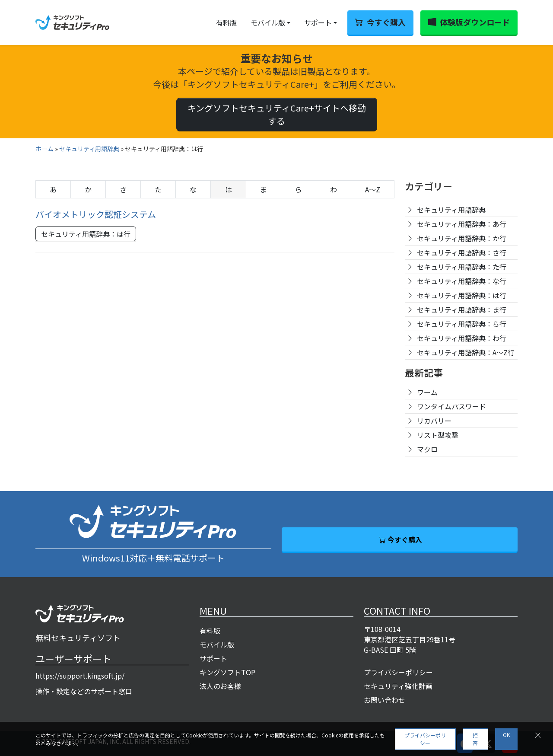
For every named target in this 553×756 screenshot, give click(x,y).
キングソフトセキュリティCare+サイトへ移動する (277, 114)
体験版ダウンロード (475, 22)
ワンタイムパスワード (451, 406)
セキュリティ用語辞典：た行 (462, 267)
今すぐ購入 (386, 22)
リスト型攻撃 (438, 435)
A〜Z (373, 189)
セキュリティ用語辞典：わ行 (462, 338)
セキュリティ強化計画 (398, 686)
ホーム (44, 149)
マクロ (427, 449)
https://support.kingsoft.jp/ (80, 676)
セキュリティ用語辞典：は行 (86, 234)
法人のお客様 (220, 686)
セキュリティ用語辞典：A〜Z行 (466, 352)
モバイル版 (268, 22)
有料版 (226, 22)
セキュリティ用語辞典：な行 (462, 281)
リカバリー (434, 421)
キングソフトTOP (227, 672)
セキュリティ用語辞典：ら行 (462, 324)
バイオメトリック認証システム (96, 214)
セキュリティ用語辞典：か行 (462, 238)
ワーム (427, 392)
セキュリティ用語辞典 (89, 149)
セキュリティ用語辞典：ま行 (462, 309)
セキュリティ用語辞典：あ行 (462, 224)
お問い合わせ (385, 700)
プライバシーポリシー (398, 672)
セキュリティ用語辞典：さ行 (462, 252)
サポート (318, 22)
